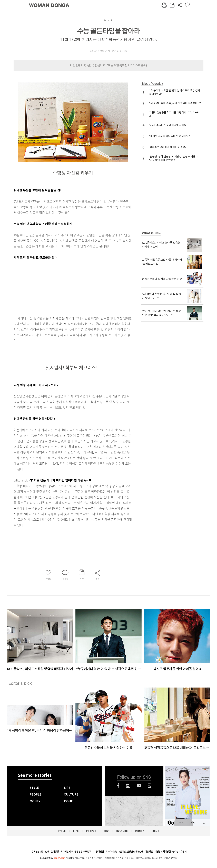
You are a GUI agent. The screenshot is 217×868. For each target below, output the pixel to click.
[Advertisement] (64, 287)
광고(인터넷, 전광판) (124, 852)
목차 (182, 823)
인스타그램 (128, 786)
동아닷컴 (100, 852)
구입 (203, 823)
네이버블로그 (150, 786)
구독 (192, 823)
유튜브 (139, 786)
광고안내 (45, 852)
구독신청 (35, 852)
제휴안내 (139, 852)
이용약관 (149, 852)
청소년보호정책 (179, 852)
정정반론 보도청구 (83, 852)
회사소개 (110, 852)
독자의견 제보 (67, 852)
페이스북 (118, 786)
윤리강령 (55, 852)
